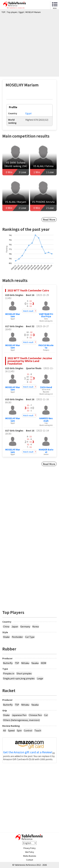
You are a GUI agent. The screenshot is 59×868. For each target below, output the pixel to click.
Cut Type (30, 637)
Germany (25, 626)
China (6, 626)
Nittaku (25, 663)
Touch (38, 730)
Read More (49, 219)
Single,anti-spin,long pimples (19, 678)
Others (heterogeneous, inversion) (21, 720)
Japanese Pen (19, 715)
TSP (17, 663)
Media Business (30, 856)
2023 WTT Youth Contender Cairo (28, 290)
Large (40, 678)
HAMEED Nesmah (46, 419)
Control (28, 730)
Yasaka (35, 663)
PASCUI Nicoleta (46, 346)
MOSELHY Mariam (13, 315)
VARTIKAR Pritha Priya (46, 315)
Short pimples (24, 673)
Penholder (17, 637)
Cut (46, 715)
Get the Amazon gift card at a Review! (28, 752)
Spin (19, 730)
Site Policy (29, 852)
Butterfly (8, 663)
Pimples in (9, 673)
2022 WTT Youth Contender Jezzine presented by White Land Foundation (30, 361)
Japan (15, 626)
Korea (36, 626)
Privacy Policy (29, 848)
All (4, 730)
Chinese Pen (35, 715)
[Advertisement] (29, 44)
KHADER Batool (46, 451)
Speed (11, 730)
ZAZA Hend (46, 387)
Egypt (28, 113)
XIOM (43, 663)
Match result (28, 311)
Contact (30, 860)
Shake (6, 637)
